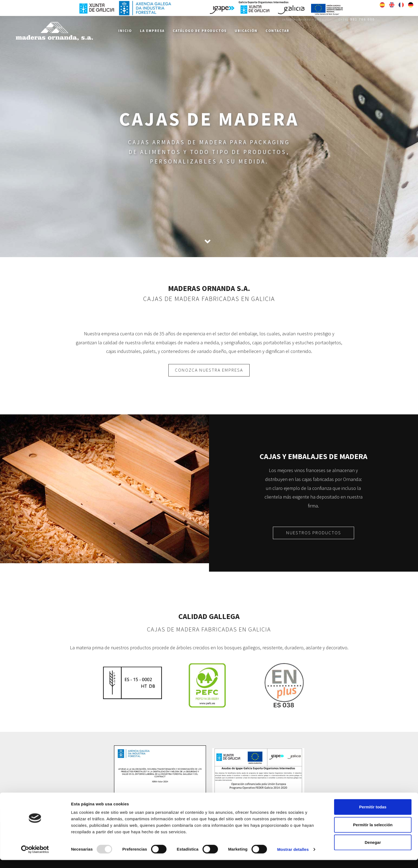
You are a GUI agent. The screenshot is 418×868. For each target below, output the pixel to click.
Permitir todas (373, 815)
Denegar (373, 850)
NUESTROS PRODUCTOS (314, 533)
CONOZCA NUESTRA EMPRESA (209, 370)
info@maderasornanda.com (308, 19)
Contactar (277, 31)
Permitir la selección (373, 833)
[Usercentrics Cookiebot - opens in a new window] (35, 857)
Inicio (125, 31)
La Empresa (152, 31)
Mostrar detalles (293, 857)
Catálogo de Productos (200, 31)
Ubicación (246, 31)
